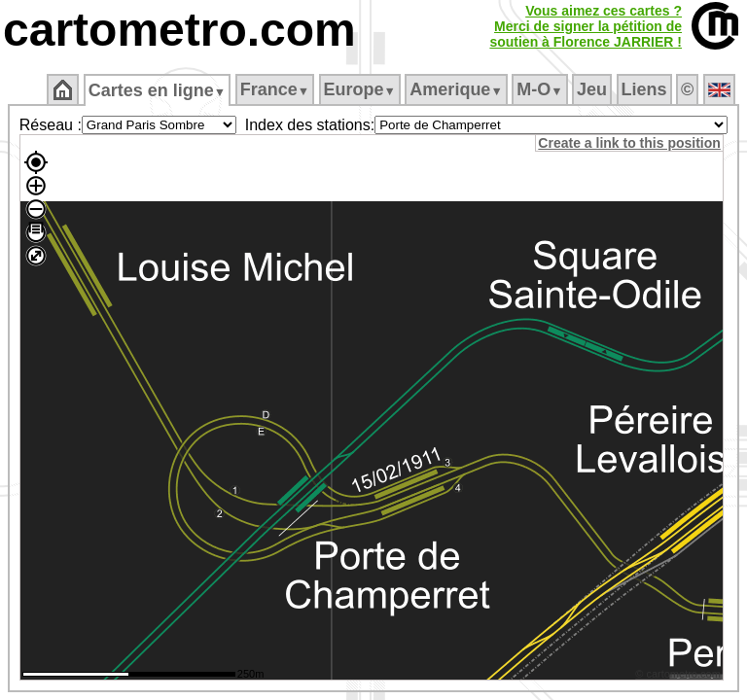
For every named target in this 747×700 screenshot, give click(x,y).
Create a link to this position (632, 143)
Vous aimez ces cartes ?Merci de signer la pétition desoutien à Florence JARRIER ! (586, 26)
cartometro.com (179, 30)
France (275, 89)
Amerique (456, 89)
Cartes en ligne (157, 90)
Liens (644, 89)
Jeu (592, 89)
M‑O (539, 89)
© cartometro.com (681, 677)
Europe (360, 89)
